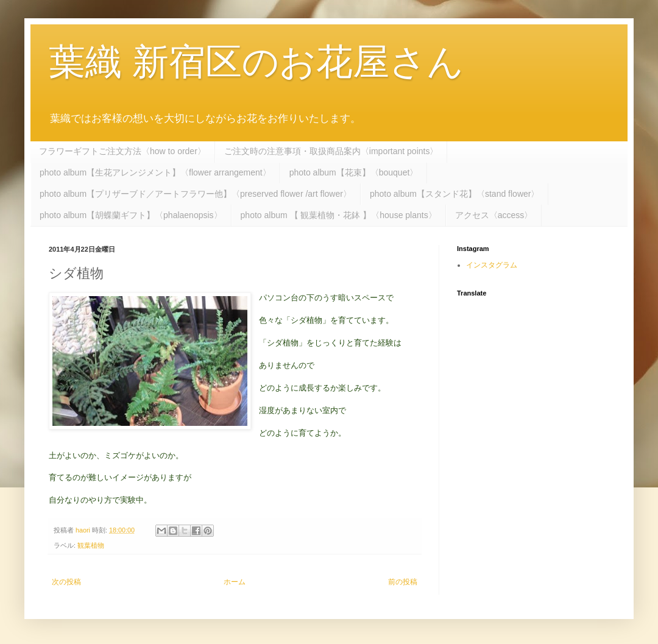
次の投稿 (66, 582)
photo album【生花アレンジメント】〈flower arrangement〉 (155, 172)
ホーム (235, 582)
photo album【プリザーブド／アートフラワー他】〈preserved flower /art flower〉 (196, 194)
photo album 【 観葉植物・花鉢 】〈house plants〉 (339, 215)
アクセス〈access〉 (494, 215)
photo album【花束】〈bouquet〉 (354, 172)
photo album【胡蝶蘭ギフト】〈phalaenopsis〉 (131, 215)
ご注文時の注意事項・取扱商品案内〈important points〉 (331, 151)
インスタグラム (492, 265)
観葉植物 (91, 545)
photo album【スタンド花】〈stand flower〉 (455, 194)
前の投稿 (403, 582)
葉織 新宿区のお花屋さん (256, 62)
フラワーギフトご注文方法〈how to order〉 (122, 151)
